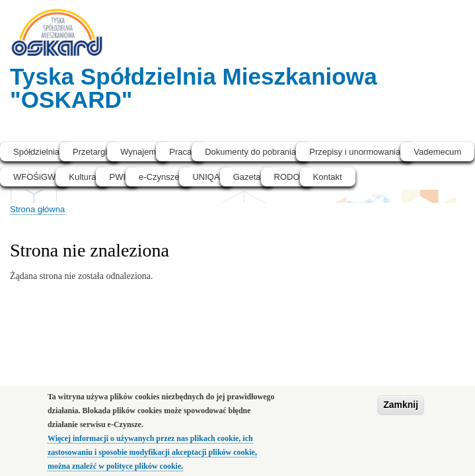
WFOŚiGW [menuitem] (34, 177)
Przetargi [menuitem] (90, 152)
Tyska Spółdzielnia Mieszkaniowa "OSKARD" (194, 88)
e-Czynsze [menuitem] (159, 177)
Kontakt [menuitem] (328, 177)
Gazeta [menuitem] (247, 177)
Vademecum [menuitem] (437, 152)
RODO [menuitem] (287, 177)
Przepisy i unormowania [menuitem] (355, 152)
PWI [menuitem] (117, 177)
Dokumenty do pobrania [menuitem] (250, 152)
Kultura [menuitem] (82, 177)
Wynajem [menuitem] (138, 152)
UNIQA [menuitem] (206, 177)
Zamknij (401, 411)
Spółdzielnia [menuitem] (36, 152)
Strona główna (37, 209)
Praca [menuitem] (180, 152)
